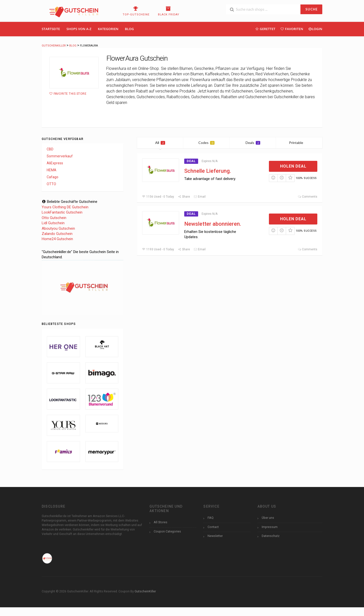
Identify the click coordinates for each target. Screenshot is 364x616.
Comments (308, 197)
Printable (299, 143)
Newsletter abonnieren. (213, 224)
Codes (206, 143)
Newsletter (215, 536)
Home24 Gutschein (57, 239)
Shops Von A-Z (79, 29)
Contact (213, 527)
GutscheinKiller (145, 591)
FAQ (211, 518)
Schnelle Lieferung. (208, 171)
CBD (50, 149)
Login (315, 29)
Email (200, 197)
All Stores (161, 522)
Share (184, 197)
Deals (253, 143)
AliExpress (55, 163)
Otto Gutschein (54, 218)
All (160, 143)
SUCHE (311, 9)
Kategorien (108, 29)
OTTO (51, 184)
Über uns (268, 518)
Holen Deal (293, 166)
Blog (129, 29)
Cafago (53, 177)
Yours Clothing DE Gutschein (65, 207)
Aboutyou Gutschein (58, 228)
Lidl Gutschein (53, 223)
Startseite (51, 29)
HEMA (52, 170)
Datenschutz (271, 536)
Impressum (270, 527)
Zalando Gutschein (57, 234)
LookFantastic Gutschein (62, 212)
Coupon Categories (167, 531)
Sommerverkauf (60, 156)
